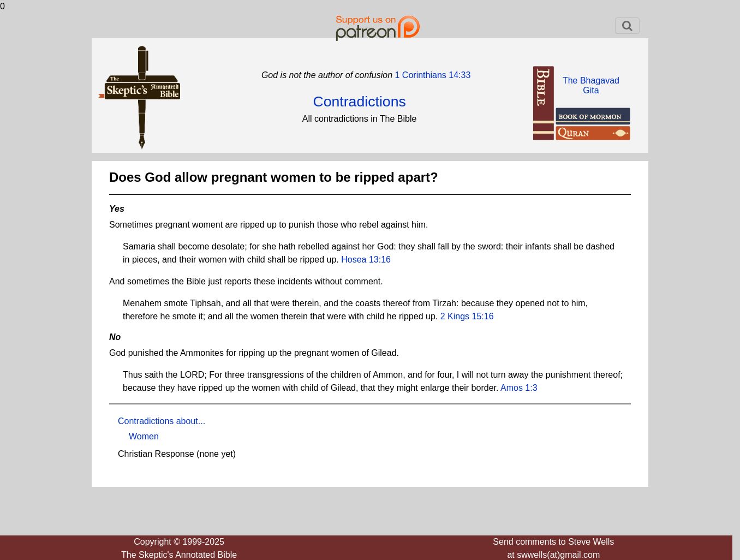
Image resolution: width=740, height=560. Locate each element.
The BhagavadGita (591, 85)
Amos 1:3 (519, 388)
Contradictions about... (162, 421)
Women (144, 436)
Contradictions (359, 102)
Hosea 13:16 (366, 260)
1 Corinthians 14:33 (431, 75)
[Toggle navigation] (627, 26)
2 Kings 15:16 (467, 316)
